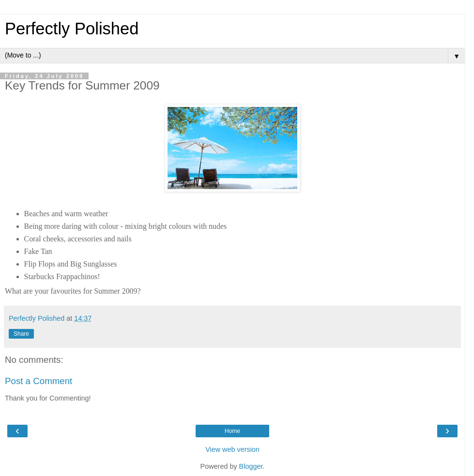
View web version (232, 449)
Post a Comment (38, 381)
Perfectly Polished (72, 29)
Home (232, 431)
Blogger (251, 466)
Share (21, 334)
